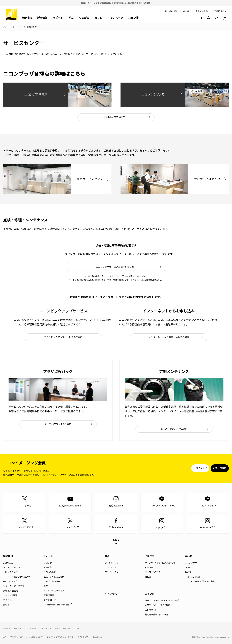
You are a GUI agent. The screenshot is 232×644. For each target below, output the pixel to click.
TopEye (148, 577)
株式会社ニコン (202, 11)
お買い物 (133, 18)
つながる (84, 18)
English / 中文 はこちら (116, 117)
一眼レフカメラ (11, 572)
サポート (58, 18)
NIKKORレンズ (10, 582)
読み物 (188, 572)
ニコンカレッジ (111, 567)
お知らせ (48, 563)
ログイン (169, 468)
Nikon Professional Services (56, 605)
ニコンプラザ (191, 563)
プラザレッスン (111, 572)
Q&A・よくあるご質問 (54, 577)
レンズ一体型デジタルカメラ (17, 577)
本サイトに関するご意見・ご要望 (60, 637)
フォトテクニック (112, 563)
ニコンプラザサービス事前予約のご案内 (116, 267)
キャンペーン (115, 18)
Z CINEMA (8, 563)
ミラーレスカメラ (12, 567)
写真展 (188, 567)
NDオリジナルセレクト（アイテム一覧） (163, 601)
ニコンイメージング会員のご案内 (200, 582)
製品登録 (48, 567)
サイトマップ (83, 637)
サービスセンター (52, 582)
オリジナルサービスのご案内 (158, 605)
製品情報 (42, 18)
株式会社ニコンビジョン (73, 629)
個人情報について (36, 637)
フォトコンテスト (193, 577)
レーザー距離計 (11, 595)
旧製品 (6, 605)
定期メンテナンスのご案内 (174, 429)
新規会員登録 (209, 468)
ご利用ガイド (151, 610)
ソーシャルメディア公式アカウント (160, 563)
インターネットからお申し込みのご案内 (169, 337)
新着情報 (27, 18)
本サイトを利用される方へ (14, 637)
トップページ (5, 27)
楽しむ (98, 18)
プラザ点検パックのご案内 (58, 424)
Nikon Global (221, 11)
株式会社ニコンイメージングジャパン (45, 629)
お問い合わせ (50, 572)
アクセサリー (9, 600)
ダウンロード (50, 600)
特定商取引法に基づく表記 (157, 615)
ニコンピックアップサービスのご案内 (63, 337)
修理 (46, 586)
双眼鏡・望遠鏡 (11, 591)
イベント (149, 567)
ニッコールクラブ (153, 572)
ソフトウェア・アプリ (14, 586)
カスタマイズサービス (54, 591)
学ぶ (71, 18)
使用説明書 (49, 595)
